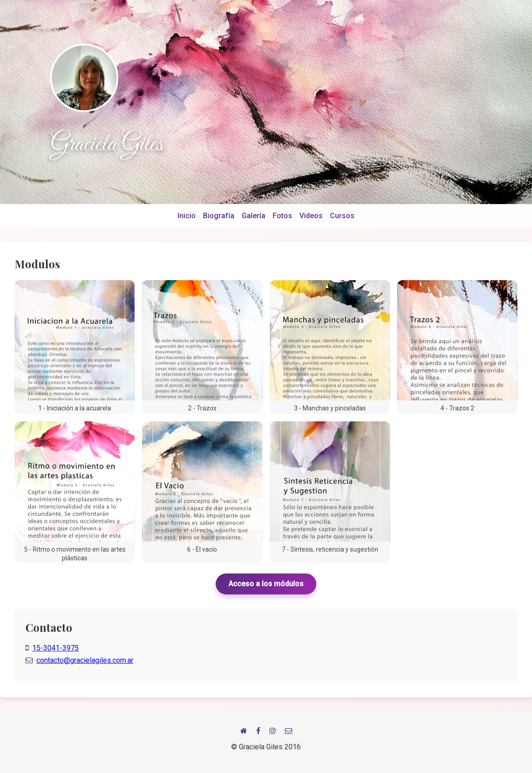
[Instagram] (273, 731)
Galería (253, 216)
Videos (311, 216)
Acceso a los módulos (266, 584)
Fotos (282, 216)
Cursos (342, 216)
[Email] (289, 731)
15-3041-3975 (56, 648)
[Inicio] (244, 731)
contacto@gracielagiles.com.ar (85, 660)
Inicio (187, 216)
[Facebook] (258, 731)
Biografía (219, 216)
